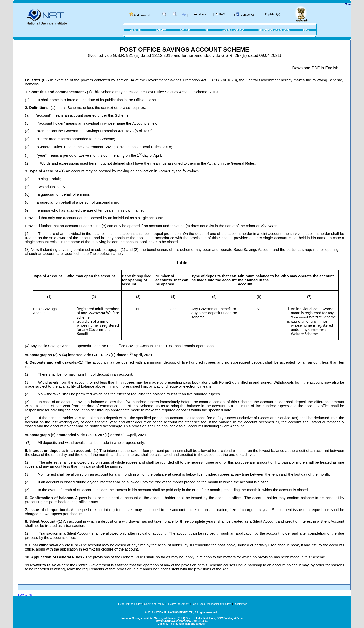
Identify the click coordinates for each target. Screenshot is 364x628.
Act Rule (185, 30)
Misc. (306, 30)
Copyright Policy (154, 604)
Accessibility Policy (219, 604)
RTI (206, 30)
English (269, 14)
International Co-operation (274, 30)
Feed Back (198, 604)
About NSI (136, 30)
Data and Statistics (233, 30)
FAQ (222, 14)
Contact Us (248, 15)
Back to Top (25, 595)
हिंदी (278, 14)
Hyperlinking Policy (130, 604)
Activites (161, 30)
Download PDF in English (315, 68)
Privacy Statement (178, 604)
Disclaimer (240, 604)
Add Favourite (142, 15)
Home (202, 14)
